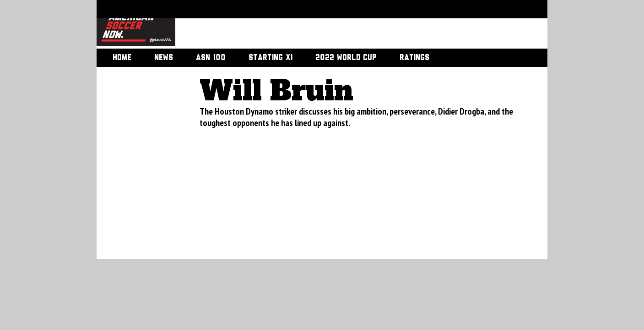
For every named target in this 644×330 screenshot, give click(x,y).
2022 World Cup (346, 58)
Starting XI (271, 58)
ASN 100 (211, 58)
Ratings (414, 58)
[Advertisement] (351, 25)
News (164, 58)
